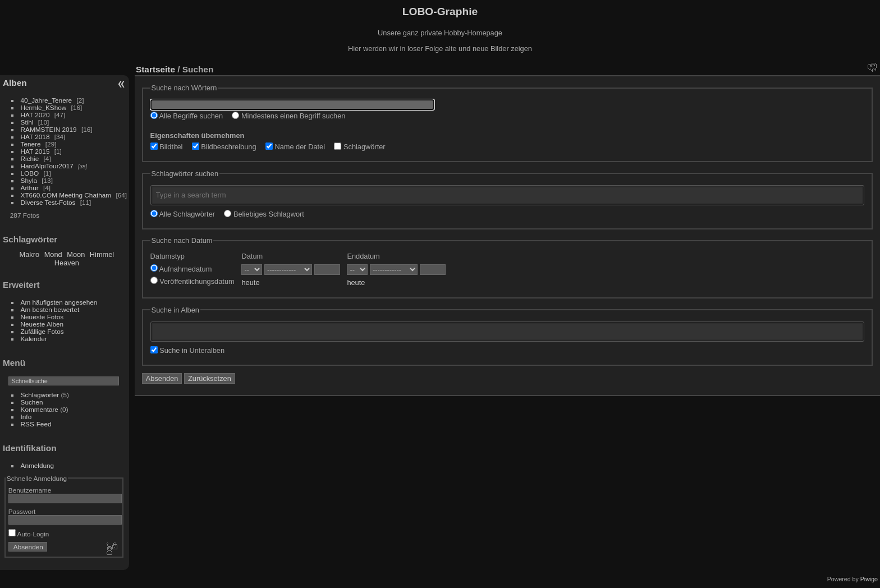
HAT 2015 (35, 151)
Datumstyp (168, 256)
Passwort (22, 511)
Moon (76, 254)
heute (250, 282)
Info (26, 417)
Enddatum (363, 256)
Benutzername (30, 490)
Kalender (34, 339)
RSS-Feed (36, 424)
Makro (30, 254)
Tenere (31, 144)
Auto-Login (29, 534)
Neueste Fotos (42, 317)
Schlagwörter (40, 395)
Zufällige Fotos (42, 331)
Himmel (102, 254)
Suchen (32, 402)
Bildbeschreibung (224, 147)
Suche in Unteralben (188, 350)
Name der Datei (295, 147)
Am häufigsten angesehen (59, 302)
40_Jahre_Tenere (47, 100)
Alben (15, 83)
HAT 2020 (35, 115)
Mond (53, 254)
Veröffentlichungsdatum (192, 281)
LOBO (30, 173)
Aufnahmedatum (181, 269)
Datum (252, 256)
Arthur (30, 188)
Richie (30, 159)
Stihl (27, 122)
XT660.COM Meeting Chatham (66, 195)
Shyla (29, 180)
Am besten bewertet (50, 309)
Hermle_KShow (44, 107)
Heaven (67, 263)
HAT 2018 (35, 137)
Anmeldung (38, 465)
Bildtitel (167, 147)
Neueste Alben (42, 324)
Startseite (155, 69)
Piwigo (869, 579)
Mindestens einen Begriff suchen (288, 116)
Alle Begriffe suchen (187, 116)
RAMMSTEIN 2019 (49, 129)
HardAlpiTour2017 (47, 166)
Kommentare (40, 409)
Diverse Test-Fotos (48, 202)
